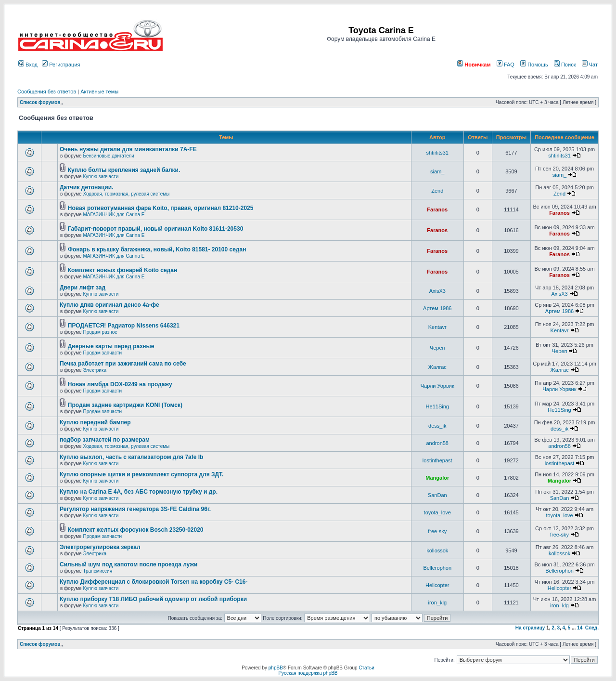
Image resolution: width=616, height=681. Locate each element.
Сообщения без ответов (47, 92)
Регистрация (61, 65)
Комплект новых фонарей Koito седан (122, 270)
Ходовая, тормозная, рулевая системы (126, 194)
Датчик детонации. (86, 187)
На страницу (530, 628)
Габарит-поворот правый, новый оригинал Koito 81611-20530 (156, 229)
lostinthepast (437, 460)
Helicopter (437, 585)
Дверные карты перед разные (111, 346)
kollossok (437, 550)
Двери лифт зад (83, 288)
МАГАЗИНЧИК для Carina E (114, 215)
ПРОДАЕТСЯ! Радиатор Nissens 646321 (124, 326)
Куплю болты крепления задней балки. (124, 170)
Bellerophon (437, 568)
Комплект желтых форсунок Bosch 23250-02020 (136, 530)
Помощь (534, 65)
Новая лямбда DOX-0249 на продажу (120, 384)
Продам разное (100, 332)
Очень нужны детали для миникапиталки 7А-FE (128, 149)
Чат (590, 65)
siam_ (437, 171)
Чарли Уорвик (437, 386)
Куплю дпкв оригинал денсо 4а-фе (109, 305)
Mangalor (437, 478)
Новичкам (474, 65)
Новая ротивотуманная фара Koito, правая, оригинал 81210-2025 (161, 208)
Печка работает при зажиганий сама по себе (123, 364)
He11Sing (437, 406)
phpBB (276, 668)
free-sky (437, 531)
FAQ (506, 65)
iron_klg (437, 602)
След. (592, 628)
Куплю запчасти (101, 177)
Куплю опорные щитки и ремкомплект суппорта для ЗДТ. (141, 474)
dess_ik (437, 426)
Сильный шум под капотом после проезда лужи (128, 564)
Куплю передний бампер (95, 422)
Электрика (95, 370)
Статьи (366, 668)
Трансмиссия (97, 571)
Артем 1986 (437, 308)
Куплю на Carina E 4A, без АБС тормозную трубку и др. (139, 492)
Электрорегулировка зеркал (100, 547)
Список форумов (40, 102)
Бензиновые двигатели (108, 156)
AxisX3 (437, 291)
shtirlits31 (437, 153)
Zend (437, 191)
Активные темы (99, 92)
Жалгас (437, 367)
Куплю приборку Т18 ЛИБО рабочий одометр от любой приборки (153, 599)
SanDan (437, 495)
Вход (28, 65)
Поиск (565, 65)
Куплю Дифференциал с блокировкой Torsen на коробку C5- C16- (154, 582)
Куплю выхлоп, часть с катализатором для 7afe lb (131, 457)
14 (580, 628)
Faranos (437, 210)
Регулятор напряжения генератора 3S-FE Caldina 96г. (135, 509)
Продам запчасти (102, 353)
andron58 (438, 443)
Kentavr (437, 327)
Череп (437, 348)
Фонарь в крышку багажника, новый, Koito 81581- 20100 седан (157, 249)
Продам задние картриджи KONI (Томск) (125, 405)
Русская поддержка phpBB (308, 673)
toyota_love (437, 512)
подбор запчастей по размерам (105, 440)
